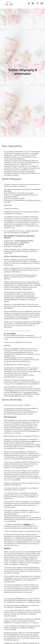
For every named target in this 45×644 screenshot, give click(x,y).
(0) (34, 4)
